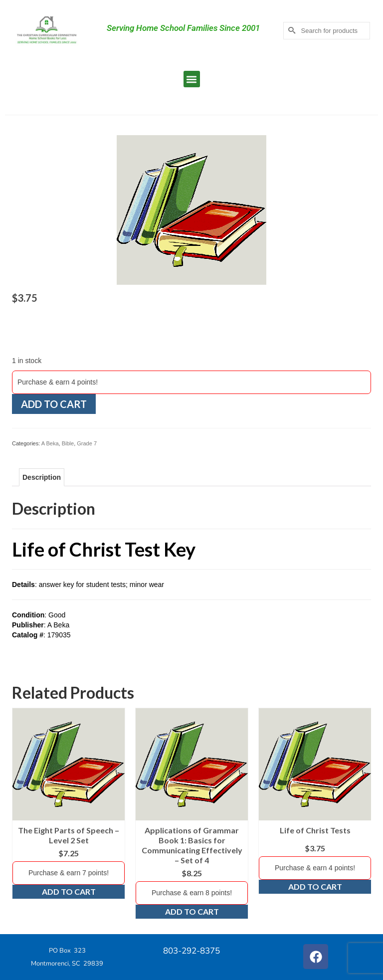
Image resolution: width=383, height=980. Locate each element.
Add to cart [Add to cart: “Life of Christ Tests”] (315, 886)
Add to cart (54, 404)
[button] (192, 79)
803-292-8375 (191, 951)
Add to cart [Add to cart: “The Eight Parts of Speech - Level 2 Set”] (69, 891)
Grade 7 (87, 443)
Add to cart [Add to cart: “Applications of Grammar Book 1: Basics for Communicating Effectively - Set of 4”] (192, 911)
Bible (68, 443)
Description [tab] (42, 477)
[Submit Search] (291, 31)
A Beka (50, 443)
